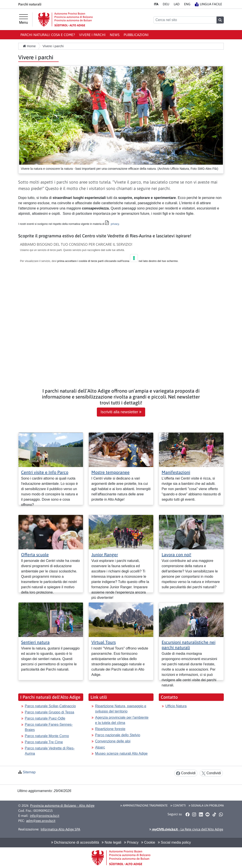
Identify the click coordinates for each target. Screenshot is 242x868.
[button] (187, 814)
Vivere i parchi (92, 35)
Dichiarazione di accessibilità (75, 842)
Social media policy (174, 842)
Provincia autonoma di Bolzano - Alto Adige (62, 806)
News (115, 35)
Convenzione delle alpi (113, 741)
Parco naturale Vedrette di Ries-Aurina (50, 751)
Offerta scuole (35, 555)
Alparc (100, 747)
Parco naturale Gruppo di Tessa (50, 712)
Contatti (178, 805)
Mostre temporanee (110, 472)
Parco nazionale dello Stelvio (118, 735)
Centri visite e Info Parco (45, 472)
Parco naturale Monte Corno (47, 736)
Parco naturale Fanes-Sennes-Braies (49, 727)
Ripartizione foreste (110, 729)
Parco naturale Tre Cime (44, 742)
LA (177, 4)
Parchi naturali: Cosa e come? (48, 35)
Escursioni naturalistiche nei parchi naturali (189, 645)
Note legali (111, 842)
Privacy (131, 842)
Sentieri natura (35, 642)
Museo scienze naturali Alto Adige (121, 753)
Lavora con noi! (176, 555)
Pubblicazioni (136, 35)
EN (187, 4)
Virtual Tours (104, 642)
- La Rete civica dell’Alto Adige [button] (186, 829)
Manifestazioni (176, 472)
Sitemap (29, 772)
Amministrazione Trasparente (144, 805)
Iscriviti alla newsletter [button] (121, 412)
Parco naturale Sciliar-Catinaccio (50, 706)
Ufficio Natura (176, 706)
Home (29, 46)
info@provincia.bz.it (45, 816)
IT (156, 4)
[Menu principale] (23, 19)
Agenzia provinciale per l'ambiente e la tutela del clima (122, 720)
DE (166, 4)
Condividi (186, 773)
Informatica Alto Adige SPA (60, 829)
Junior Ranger (105, 555)
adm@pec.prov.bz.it (41, 821)
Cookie (148, 842)
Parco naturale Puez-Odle (45, 718)
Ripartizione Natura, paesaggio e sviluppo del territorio (121, 709)
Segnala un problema (206, 805)
